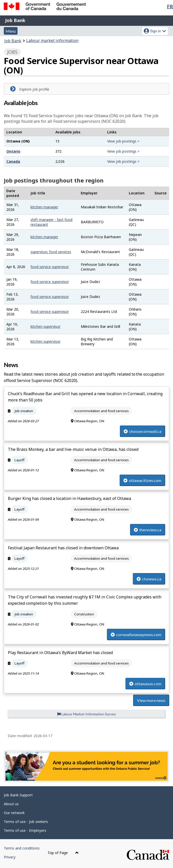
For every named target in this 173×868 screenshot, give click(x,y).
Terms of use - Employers (25, 830)
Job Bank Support (18, 795)
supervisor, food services (51, 252)
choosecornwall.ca (143, 431)
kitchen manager (44, 207)
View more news (151, 700)
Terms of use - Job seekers (26, 822)
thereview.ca (148, 530)
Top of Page (63, 853)
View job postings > (123, 141)
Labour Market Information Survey (86, 714)
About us (11, 804)
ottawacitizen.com (142, 480)
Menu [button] (11, 31)
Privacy (10, 857)
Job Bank (15, 20)
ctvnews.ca (149, 579)
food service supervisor (50, 267)
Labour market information (52, 41)
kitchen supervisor (45, 326)
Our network (14, 813)
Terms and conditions (22, 848)
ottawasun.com (145, 684)
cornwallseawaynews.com (136, 634)
